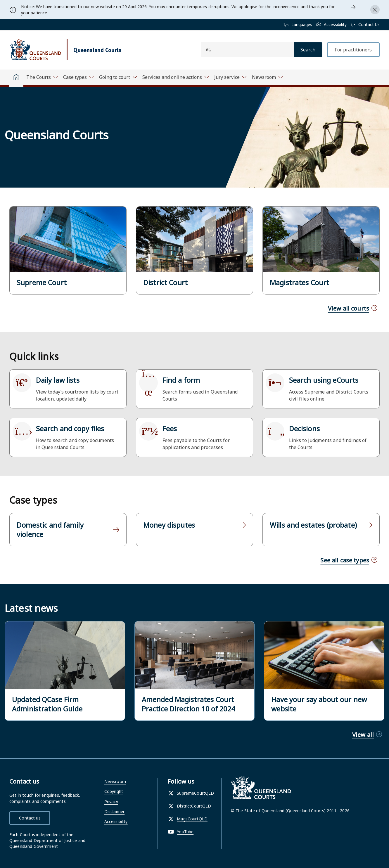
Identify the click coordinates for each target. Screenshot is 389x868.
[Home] (16, 78)
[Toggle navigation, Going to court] (118, 77)
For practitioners (353, 50)
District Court (165, 283)
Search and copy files (70, 429)
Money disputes (169, 525)
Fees (170, 429)
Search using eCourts (324, 380)
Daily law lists (58, 380)
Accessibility (116, 821)
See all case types (345, 560)
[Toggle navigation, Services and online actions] (175, 77)
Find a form (181, 380)
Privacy (111, 802)
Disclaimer (114, 811)
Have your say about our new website (319, 704)
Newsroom (115, 781)
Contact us (30, 818)
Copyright (114, 791)
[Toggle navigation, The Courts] (42, 77)
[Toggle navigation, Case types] (78, 77)
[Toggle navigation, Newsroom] (267, 77)
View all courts (349, 308)
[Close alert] (375, 10)
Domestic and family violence (50, 530)
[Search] (308, 50)
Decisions (304, 429)
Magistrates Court (299, 283)
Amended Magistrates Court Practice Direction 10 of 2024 (188, 704)
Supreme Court (42, 283)
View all (363, 735)
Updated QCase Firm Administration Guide (47, 704)
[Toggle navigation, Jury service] (230, 77)
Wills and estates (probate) (313, 525)
